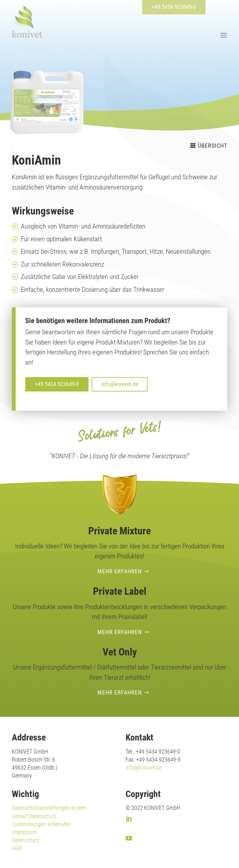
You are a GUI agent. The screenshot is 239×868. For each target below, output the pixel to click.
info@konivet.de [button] (120, 384)
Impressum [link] (24, 832)
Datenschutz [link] (26, 840)
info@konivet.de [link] (144, 767)
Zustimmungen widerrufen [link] (41, 824)
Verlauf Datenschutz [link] (34, 816)
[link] (27, 21)
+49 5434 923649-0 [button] (174, 7)
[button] (223, 35)
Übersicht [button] (212, 146)
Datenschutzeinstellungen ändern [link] (49, 808)
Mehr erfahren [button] (120, 571)
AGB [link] (17, 848)
